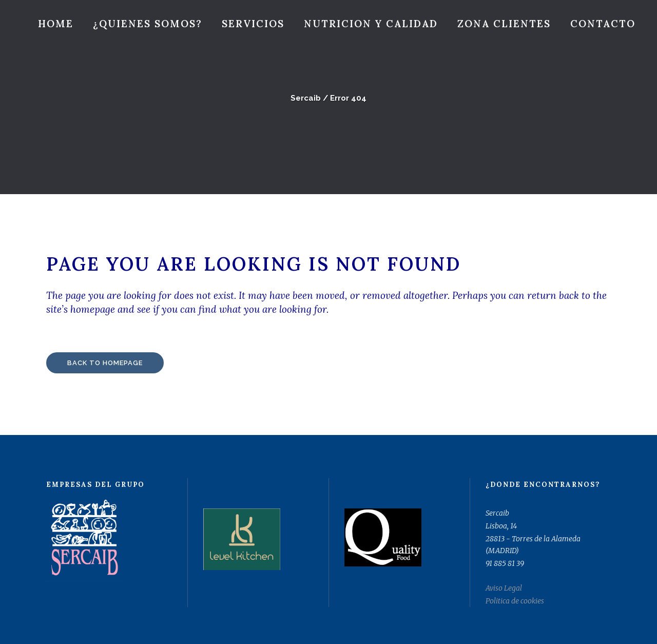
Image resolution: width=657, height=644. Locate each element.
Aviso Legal (504, 588)
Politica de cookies (515, 601)
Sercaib (306, 98)
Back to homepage (105, 363)
